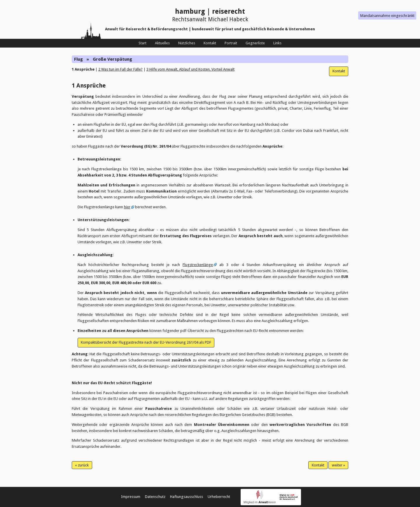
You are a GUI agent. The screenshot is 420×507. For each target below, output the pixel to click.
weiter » (338, 465)
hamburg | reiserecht (210, 12)
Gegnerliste (255, 43)
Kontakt (210, 43)
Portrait (231, 43)
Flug (78, 59)
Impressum (131, 497)
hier (127, 207)
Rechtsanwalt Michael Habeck (210, 19)
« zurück (82, 465)
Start (142, 43)
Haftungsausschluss (187, 497)
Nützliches (187, 43)
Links (277, 43)
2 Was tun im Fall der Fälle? (120, 69)
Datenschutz (155, 497)
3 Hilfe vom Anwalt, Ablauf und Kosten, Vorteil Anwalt (190, 69)
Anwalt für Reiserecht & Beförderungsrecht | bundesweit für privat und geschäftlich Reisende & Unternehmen (210, 29)
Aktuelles (162, 43)
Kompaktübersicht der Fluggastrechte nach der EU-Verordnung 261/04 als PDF (146, 342)
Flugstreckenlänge (198, 265)
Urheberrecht (219, 497)
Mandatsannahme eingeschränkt (387, 16)
